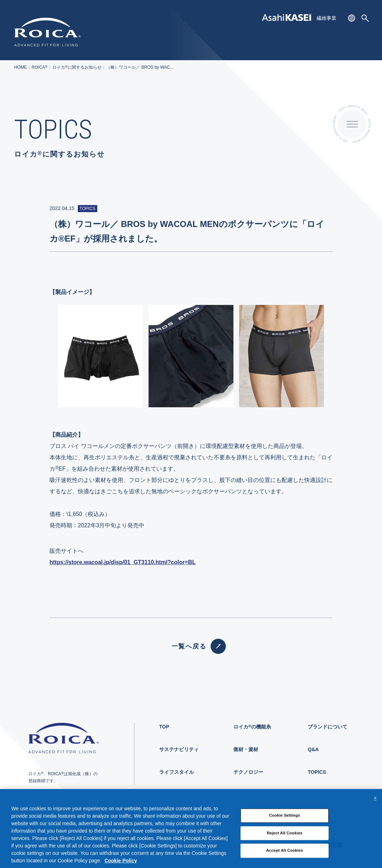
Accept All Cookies (285, 855)
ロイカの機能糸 (252, 727)
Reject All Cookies (285, 837)
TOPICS (317, 772)
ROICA (39, 67)
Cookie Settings (285, 819)
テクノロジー (248, 772)
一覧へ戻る (191, 646)
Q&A (313, 749)
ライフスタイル (176, 772)
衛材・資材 (246, 749)
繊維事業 (326, 18)
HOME (21, 67)
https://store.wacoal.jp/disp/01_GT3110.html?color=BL (123, 562)
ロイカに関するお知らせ (77, 67)
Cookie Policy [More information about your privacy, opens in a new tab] (121, 865)
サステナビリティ (179, 749)
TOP (164, 727)
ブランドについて (328, 727)
